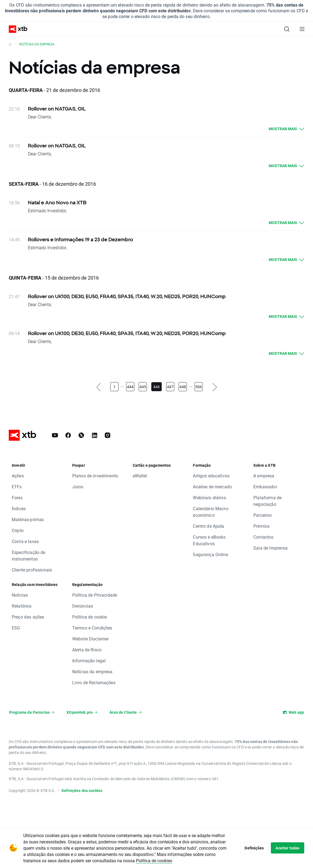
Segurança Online (210, 554)
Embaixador (265, 487)
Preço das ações (28, 617)
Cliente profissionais (32, 570)
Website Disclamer (91, 639)
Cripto (18, 530)
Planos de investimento (95, 476)
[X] (81, 435)
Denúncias (83, 606)
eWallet (140, 476)
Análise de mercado (212, 487)
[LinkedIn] (94, 435)
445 (143, 387)
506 (199, 387)
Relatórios (22, 606)
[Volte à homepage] (10, 44)
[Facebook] (68, 435)
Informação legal (89, 661)
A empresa (264, 476)
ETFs (17, 487)
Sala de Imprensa (270, 548)
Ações (18, 476)
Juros (78, 487)
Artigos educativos (211, 476)
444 (130, 387)
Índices (19, 508)
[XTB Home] (16, 29)
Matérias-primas (28, 519)
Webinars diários (209, 497)
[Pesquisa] (287, 29)
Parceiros (263, 515)
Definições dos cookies (82, 790)
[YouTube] (55, 435)
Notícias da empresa (92, 671)
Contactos (263, 537)
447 (170, 387)
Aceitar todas (287, 848)
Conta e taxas (25, 541)
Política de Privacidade (95, 595)
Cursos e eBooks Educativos (209, 540)
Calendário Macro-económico (211, 512)
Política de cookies (178, 860)
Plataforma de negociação (267, 501)
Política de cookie (90, 617)
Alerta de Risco (87, 650)
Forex (17, 497)
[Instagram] (108, 435)
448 (183, 387)
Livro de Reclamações (94, 682)
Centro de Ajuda (208, 526)
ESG (16, 628)
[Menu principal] (302, 29)
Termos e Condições (92, 628)
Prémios (261, 526)
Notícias (20, 595)
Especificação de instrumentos (28, 555)
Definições (252, 848)
